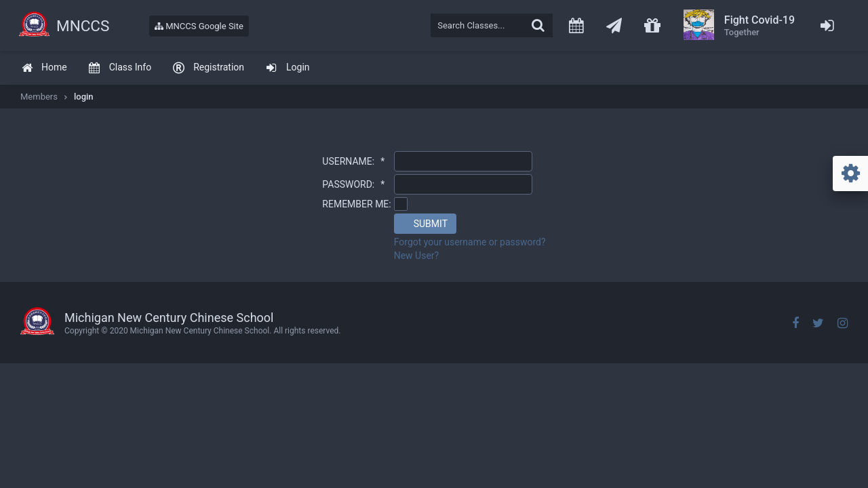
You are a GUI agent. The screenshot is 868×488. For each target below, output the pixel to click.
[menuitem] (44, 68)
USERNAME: (353, 161)
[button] (425, 224)
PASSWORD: (353, 184)
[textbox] (492, 25)
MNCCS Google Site (199, 26)
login (84, 97)
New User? (417, 256)
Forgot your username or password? (470, 242)
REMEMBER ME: (356, 204)
